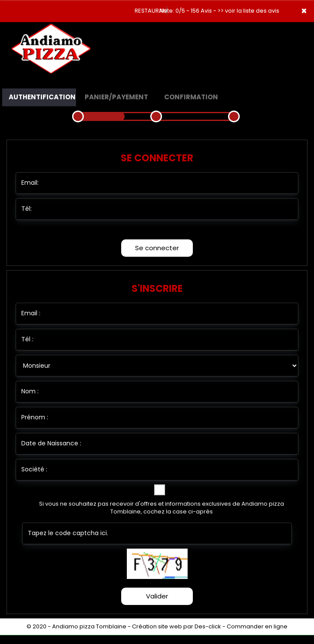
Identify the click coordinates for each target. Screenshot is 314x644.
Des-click (208, 626)
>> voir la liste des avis (248, 11)
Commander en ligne (257, 626)
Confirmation (191, 97)
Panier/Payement (116, 97)
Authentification (42, 97)
